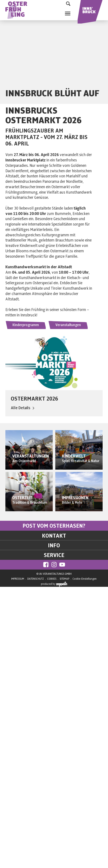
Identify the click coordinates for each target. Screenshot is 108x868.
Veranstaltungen (68, 325)
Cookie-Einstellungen (85, 579)
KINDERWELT (74, 456)
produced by (54, 584)
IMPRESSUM (18, 579)
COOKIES (52, 579)
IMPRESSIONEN (75, 498)
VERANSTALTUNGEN (31, 456)
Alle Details (22, 408)
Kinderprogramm (26, 325)
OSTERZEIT (22, 498)
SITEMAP (64, 579)
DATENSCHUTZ (36, 579)
